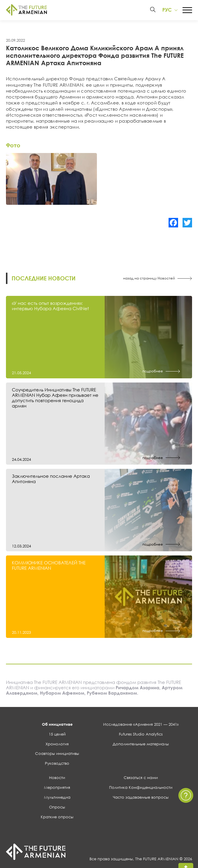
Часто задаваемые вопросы (141, 798)
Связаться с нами (141, 778)
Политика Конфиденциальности (141, 788)
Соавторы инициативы (57, 754)
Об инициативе (57, 725)
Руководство (57, 764)
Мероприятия (57, 788)
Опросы (57, 808)
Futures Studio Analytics (141, 735)
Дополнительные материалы (141, 744)
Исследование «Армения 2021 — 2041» (141, 725)
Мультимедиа (57, 798)
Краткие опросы (57, 817)
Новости (57, 778)
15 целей (57, 735)
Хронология (57, 744)
